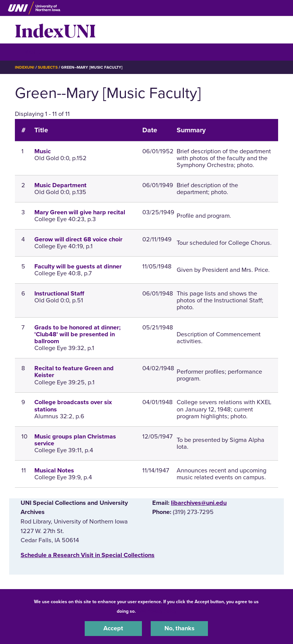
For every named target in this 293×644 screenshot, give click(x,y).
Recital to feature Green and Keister (74, 372)
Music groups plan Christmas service (75, 440)
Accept (113, 628)
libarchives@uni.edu (199, 503)
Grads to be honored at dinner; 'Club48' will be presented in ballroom (77, 334)
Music (43, 151)
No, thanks (180, 628)
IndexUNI (55, 30)
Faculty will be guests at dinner (78, 267)
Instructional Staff (59, 294)
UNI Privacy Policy (157, 611)
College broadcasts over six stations (73, 406)
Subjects (47, 67)
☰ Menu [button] (28, 52)
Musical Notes (54, 471)
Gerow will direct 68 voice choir (78, 239)
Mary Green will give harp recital (80, 212)
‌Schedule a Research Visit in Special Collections (88, 555)
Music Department (60, 185)
